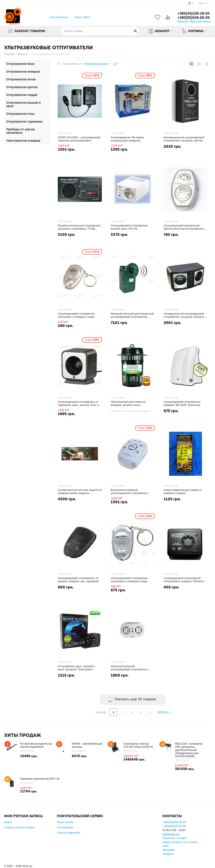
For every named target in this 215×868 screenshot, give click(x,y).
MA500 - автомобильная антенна (87, 745)
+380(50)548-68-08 (193, 18)
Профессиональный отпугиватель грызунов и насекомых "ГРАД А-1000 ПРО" (79, 227)
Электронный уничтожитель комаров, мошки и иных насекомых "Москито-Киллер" (129, 404)
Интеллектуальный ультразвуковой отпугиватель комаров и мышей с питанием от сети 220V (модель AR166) (131, 668)
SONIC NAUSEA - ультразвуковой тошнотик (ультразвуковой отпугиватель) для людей (79, 139)
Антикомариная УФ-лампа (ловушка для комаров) (127, 139)
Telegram (168, 854)
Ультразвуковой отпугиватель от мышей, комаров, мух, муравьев (78, 580)
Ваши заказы (65, 822)
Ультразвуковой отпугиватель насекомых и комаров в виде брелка (129, 580)
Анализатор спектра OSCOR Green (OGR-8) (138, 745)
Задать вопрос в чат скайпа (180, 842)
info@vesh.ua (171, 834)
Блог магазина (59, 17)
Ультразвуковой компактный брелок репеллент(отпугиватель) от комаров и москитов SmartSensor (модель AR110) (184, 227)
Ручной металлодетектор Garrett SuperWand (36, 745)
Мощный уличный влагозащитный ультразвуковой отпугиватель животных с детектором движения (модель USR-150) (132, 315)
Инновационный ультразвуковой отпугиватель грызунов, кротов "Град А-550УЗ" (184, 139)
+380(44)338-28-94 (193, 14)
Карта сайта (82, 17)
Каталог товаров (30, 31)
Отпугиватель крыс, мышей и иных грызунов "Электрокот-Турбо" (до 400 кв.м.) (76, 668)
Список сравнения (69, 833)
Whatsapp (169, 850)
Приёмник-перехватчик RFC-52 (40, 779)
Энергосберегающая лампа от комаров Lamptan (183, 492)
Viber (166, 846)
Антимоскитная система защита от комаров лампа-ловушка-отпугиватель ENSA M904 (80, 492)
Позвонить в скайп (174, 838)
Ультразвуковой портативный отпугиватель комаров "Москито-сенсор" (184, 580)
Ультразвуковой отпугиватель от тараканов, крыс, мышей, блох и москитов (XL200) (78, 404)
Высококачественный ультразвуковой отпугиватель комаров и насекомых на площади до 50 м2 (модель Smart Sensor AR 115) (133, 492)
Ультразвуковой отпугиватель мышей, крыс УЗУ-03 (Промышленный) (129, 227)
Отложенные (65, 827)
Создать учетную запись (20, 827)
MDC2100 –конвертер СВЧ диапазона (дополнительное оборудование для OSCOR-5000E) (189, 750)
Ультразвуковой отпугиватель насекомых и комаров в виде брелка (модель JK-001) (76, 315)
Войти (8, 822)
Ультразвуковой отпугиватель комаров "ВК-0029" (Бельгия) (182, 403)
